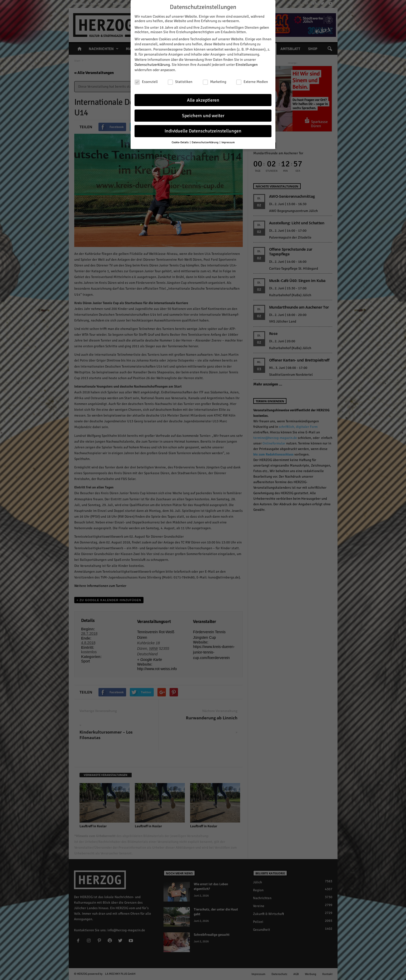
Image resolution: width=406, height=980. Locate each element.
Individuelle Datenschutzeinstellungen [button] (203, 131)
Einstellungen (247, 65)
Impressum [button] (228, 142)
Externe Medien (252, 82)
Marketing (214, 82)
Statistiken (180, 82)
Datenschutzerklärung (152, 65)
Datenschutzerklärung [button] (205, 142)
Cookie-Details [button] (180, 142)
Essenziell (146, 82)
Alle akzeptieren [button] (203, 100)
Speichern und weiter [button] (203, 116)
